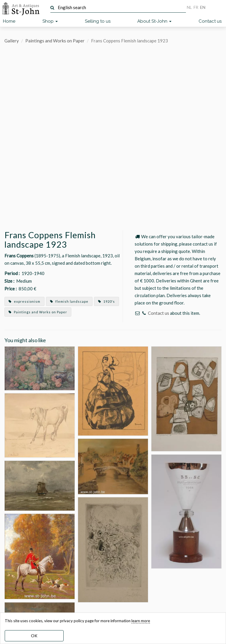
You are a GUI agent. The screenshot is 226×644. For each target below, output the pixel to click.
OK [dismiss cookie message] (34, 636)
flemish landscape (69, 301)
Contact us (210, 21)
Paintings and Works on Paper (55, 41)
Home (9, 21)
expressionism (24, 301)
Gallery (12, 41)
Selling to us (98, 21)
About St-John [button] (154, 21)
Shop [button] (50, 21)
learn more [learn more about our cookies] (141, 621)
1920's (107, 301)
